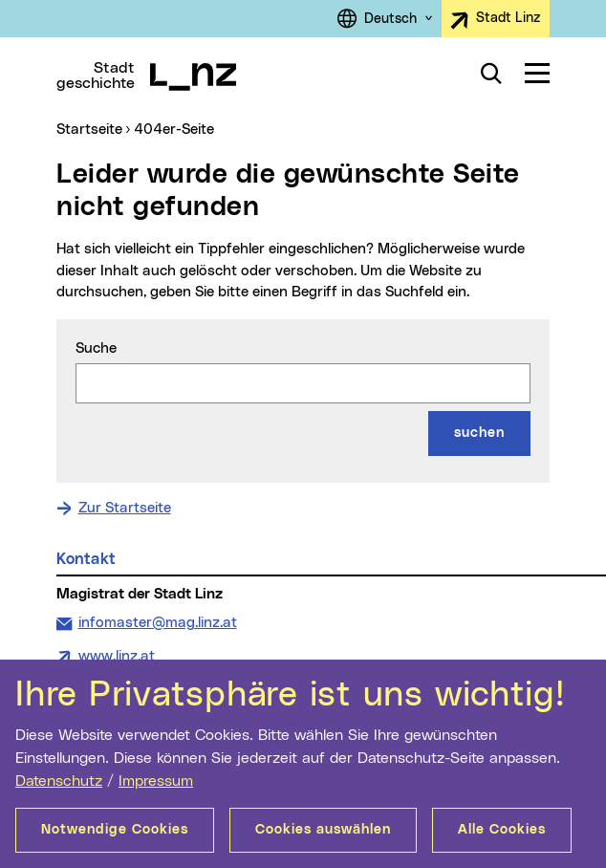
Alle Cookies (502, 830)
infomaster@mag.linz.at (157, 621)
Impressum (156, 781)
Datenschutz (59, 781)
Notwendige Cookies (115, 830)
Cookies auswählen (323, 830)
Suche (96, 348)
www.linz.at (117, 656)
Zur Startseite (125, 508)
